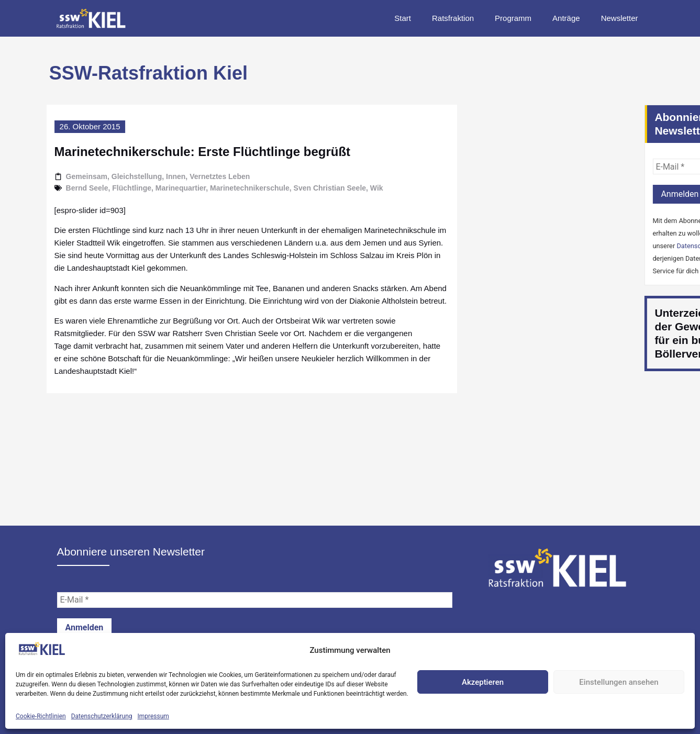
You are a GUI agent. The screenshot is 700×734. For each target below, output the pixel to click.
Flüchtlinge (109, 188)
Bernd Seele (64, 188)
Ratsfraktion (453, 18)
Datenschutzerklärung (102, 716)
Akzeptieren (483, 682)
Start (403, 18)
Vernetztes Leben (197, 176)
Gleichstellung (114, 176)
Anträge (566, 18)
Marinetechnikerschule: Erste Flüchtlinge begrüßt (179, 152)
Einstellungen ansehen (619, 682)
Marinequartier (158, 188)
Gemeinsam (64, 176)
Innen (153, 176)
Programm (513, 18)
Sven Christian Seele (307, 188)
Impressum (153, 716)
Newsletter (620, 18)
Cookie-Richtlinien (41, 716)
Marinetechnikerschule (227, 188)
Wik (354, 188)
